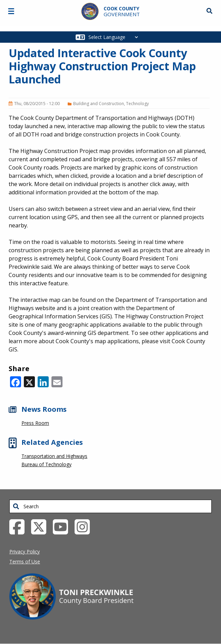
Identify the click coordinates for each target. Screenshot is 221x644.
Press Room (35, 423)
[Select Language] (115, 37)
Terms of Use (25, 561)
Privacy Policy (25, 551)
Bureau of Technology (46, 464)
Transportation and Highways (54, 456)
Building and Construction (99, 104)
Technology (137, 104)
